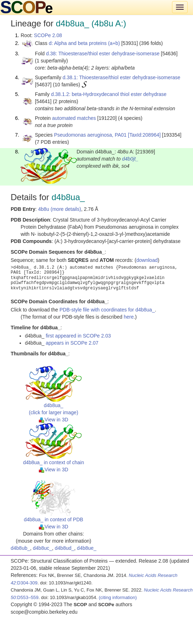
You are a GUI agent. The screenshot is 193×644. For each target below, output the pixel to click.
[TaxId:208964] (144, 135)
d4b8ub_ (20, 548)
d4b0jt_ (130, 159)
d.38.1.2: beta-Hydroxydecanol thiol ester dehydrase (109, 94)
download (147, 260)
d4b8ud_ (65, 548)
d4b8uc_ (42, 548)
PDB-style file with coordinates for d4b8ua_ (107, 310)
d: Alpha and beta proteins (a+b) (84, 43)
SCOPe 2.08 (48, 35)
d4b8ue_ (87, 548)
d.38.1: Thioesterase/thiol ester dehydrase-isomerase (121, 77)
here (129, 317)
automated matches (74, 118)
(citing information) (118, 597)
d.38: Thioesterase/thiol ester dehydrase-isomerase (103, 54)
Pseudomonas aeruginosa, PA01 (90, 135)
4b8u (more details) (60, 209)
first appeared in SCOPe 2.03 (78, 336)
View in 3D (54, 420)
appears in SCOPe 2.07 (72, 343)
